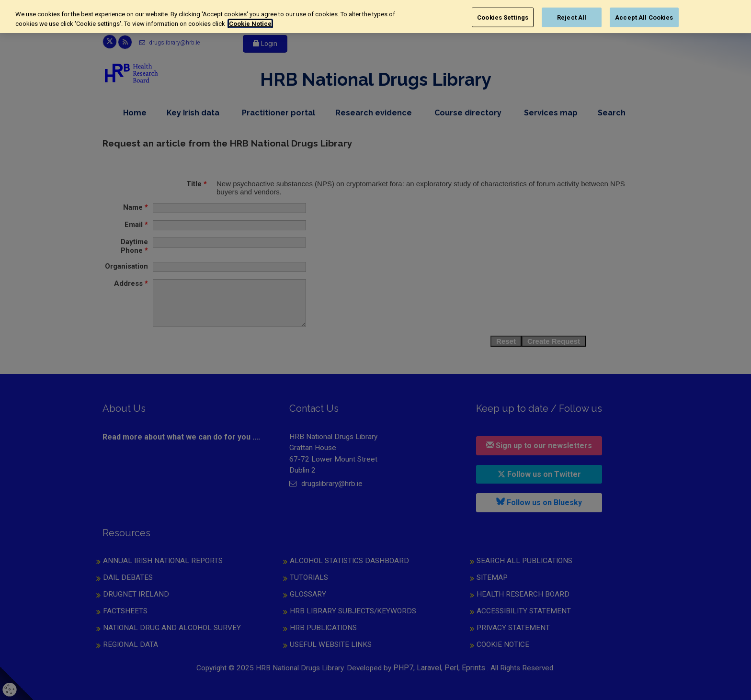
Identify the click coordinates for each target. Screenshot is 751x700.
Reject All (572, 17)
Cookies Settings (503, 17)
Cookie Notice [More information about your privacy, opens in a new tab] (250, 24)
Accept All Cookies (644, 17)
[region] (375, 17)
